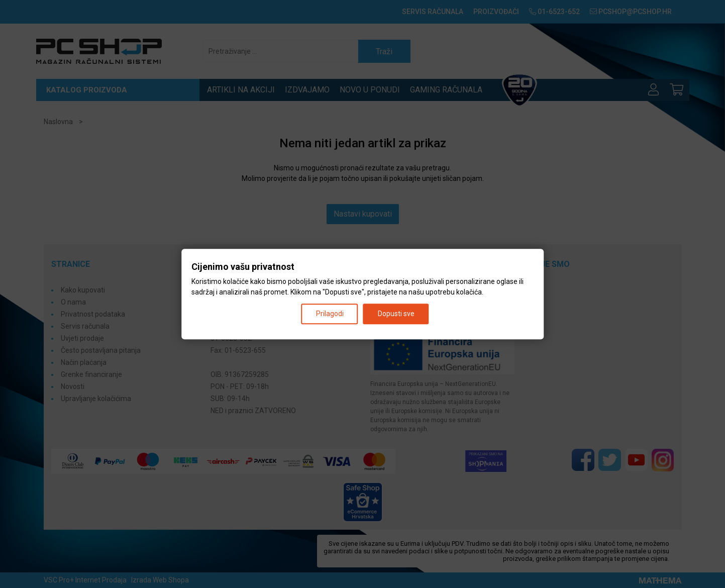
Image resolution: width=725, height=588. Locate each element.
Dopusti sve (396, 314)
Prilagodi (330, 314)
